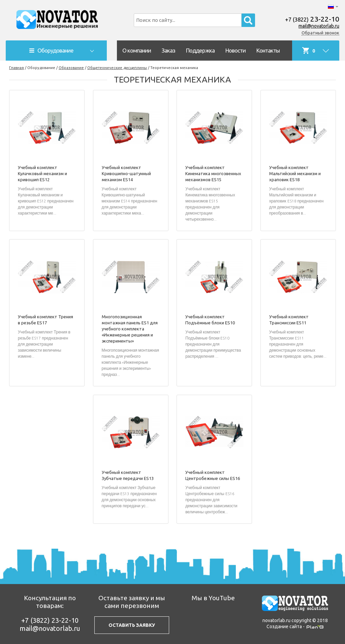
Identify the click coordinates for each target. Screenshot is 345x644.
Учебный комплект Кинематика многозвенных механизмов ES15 (213, 173)
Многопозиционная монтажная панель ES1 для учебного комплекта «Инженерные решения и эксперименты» (130, 329)
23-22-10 (312, 19)
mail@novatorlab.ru (319, 26)
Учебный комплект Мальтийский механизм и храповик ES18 (295, 173)
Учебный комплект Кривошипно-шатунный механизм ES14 (126, 173)
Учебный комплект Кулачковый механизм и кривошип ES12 (42, 173)
